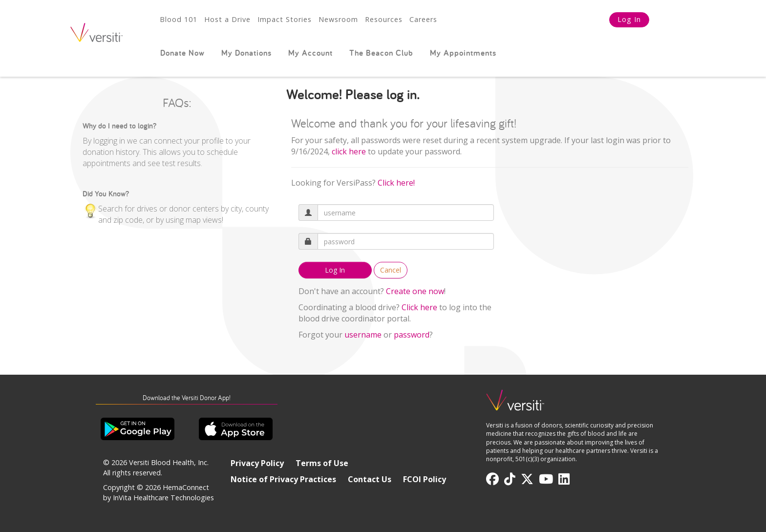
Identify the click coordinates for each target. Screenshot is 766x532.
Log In (629, 19)
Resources (384, 19)
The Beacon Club (381, 53)
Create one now (415, 291)
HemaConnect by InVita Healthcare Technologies (159, 492)
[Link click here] (349, 151)
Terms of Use (322, 463)
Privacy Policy (257, 463)
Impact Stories (285, 19)
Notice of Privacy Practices (283, 479)
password (412, 335)
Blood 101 (179, 19)
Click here (419, 307)
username (363, 335)
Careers (423, 19)
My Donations (246, 53)
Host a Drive (227, 19)
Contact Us (370, 479)
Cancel (391, 270)
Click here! (396, 183)
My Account (310, 53)
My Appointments (463, 53)
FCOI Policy (425, 479)
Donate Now (182, 53)
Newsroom (338, 19)
